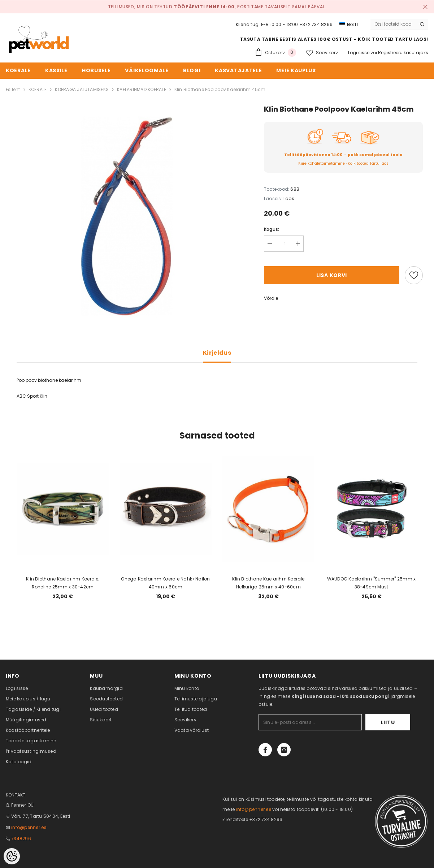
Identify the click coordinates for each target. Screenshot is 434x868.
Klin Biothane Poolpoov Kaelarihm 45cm (220, 89)
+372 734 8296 (316, 24)
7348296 (21, 839)
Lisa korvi (332, 275)
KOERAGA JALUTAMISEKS (82, 89)
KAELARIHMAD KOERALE (142, 89)
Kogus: (272, 229)
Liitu (388, 722)
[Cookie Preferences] (12, 856)
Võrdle (271, 298)
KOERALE (38, 89)
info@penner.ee (29, 827)
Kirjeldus (217, 353)
